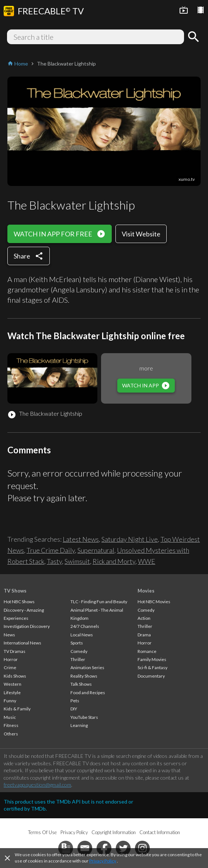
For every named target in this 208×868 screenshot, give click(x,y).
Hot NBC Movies (154, 602)
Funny (10, 701)
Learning (79, 725)
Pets (75, 701)
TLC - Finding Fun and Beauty (99, 602)
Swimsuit (77, 561)
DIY (74, 709)
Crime (10, 667)
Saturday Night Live (130, 539)
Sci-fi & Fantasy (152, 667)
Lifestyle (12, 693)
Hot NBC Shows (19, 602)
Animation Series (87, 667)
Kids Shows (15, 676)
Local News (82, 635)
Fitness (11, 725)
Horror (11, 659)
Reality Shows (84, 676)
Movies (146, 591)
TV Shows (15, 591)
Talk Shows (81, 684)
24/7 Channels (85, 626)
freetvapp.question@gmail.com (37, 785)
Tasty (54, 561)
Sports (77, 643)
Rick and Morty (114, 561)
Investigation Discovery (27, 626)
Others (11, 734)
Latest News (81, 539)
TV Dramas (15, 651)
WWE (147, 561)
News (9, 635)
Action (144, 618)
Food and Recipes (88, 693)
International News (22, 643)
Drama (144, 635)
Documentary (151, 676)
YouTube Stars (84, 717)
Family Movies (152, 659)
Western (13, 684)
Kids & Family (17, 709)
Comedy (79, 651)
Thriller (78, 659)
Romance (147, 651)
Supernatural (96, 550)
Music (10, 717)
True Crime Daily (51, 550)
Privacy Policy (103, 861)
